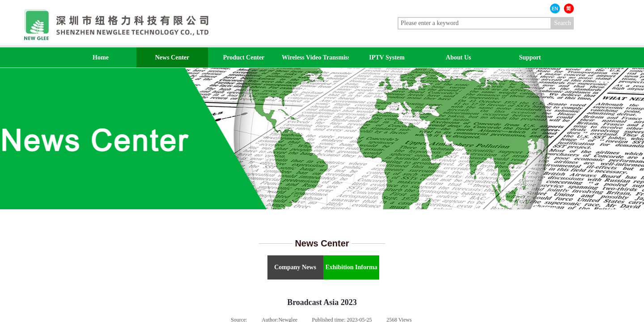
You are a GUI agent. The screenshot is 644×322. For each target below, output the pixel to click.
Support (530, 57)
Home (101, 57)
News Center (172, 57)
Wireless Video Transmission (315, 57)
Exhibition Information (351, 267)
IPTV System (387, 57)
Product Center (244, 57)
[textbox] (475, 23)
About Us (458, 57)
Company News (295, 267)
